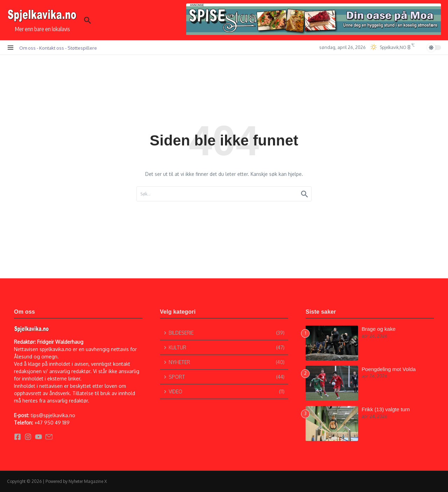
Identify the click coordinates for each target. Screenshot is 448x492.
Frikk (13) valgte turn (386, 409)
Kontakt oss (52, 48)
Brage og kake (379, 329)
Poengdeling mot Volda (388, 369)
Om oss (27, 48)
